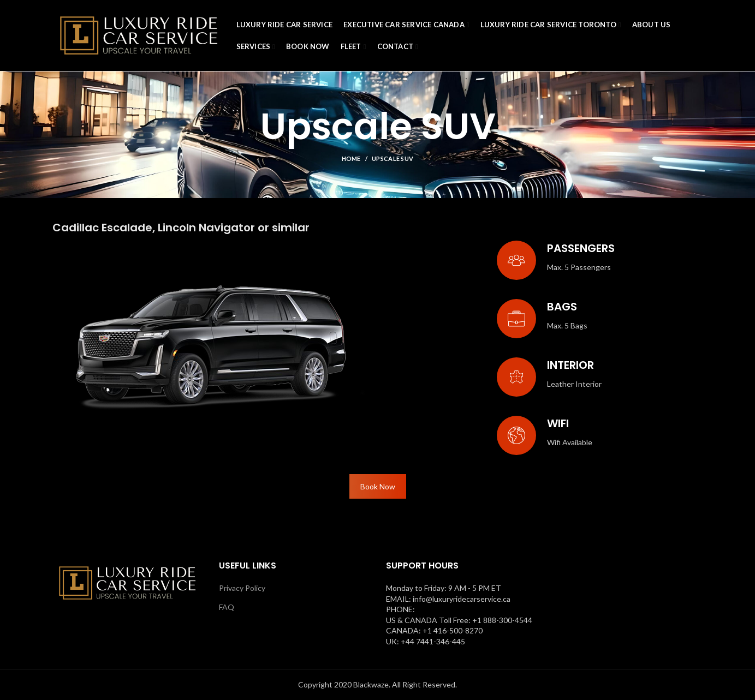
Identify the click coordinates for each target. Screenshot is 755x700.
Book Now (378, 486)
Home (351, 158)
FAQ (227, 607)
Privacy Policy (242, 588)
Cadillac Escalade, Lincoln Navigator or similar (181, 228)
